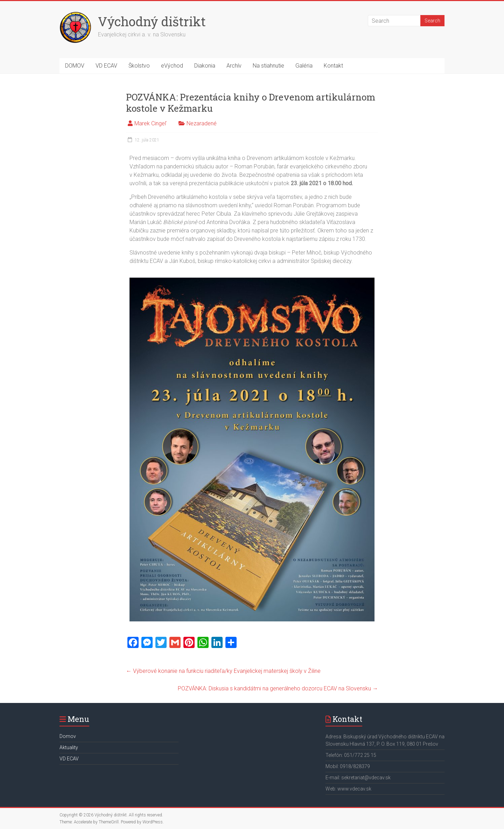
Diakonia (205, 66)
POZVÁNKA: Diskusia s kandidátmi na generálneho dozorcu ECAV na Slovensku (278, 688)
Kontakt (333, 66)
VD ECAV (106, 66)
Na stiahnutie (268, 66)
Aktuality (69, 747)
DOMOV (75, 66)
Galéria (304, 66)
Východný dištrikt (152, 21)
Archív (234, 66)
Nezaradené (202, 123)
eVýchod (172, 66)
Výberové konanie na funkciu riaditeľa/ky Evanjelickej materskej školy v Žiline (223, 671)
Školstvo (139, 66)
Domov (68, 736)
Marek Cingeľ (150, 123)
